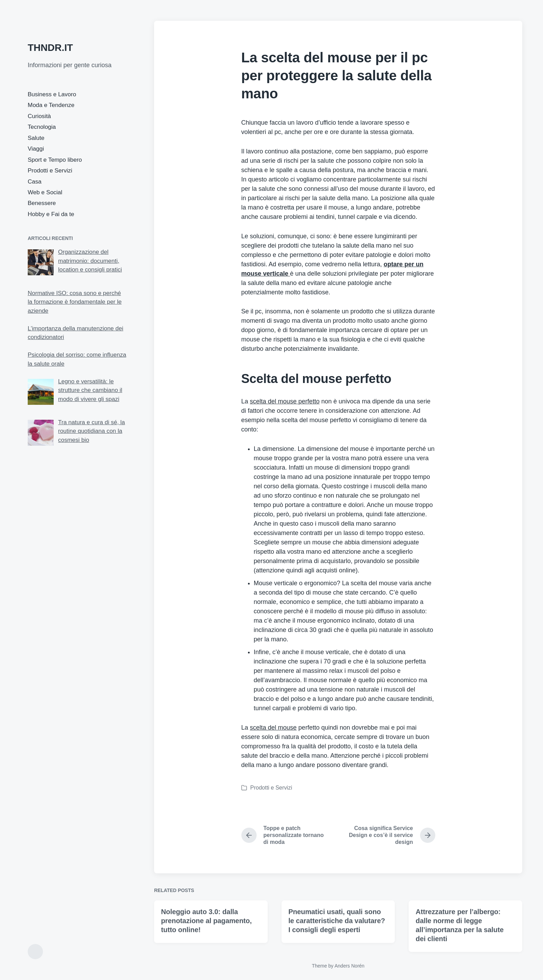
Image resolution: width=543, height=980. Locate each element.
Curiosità (39, 116)
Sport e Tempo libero (55, 160)
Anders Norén (349, 966)
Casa (35, 182)
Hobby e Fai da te (51, 214)
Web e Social (45, 192)
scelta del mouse (273, 728)
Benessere (42, 203)
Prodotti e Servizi (50, 171)
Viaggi (36, 149)
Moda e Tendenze (51, 105)
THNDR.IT (50, 48)
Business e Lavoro (52, 94)
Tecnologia (42, 127)
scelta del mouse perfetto (285, 401)
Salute (36, 138)
